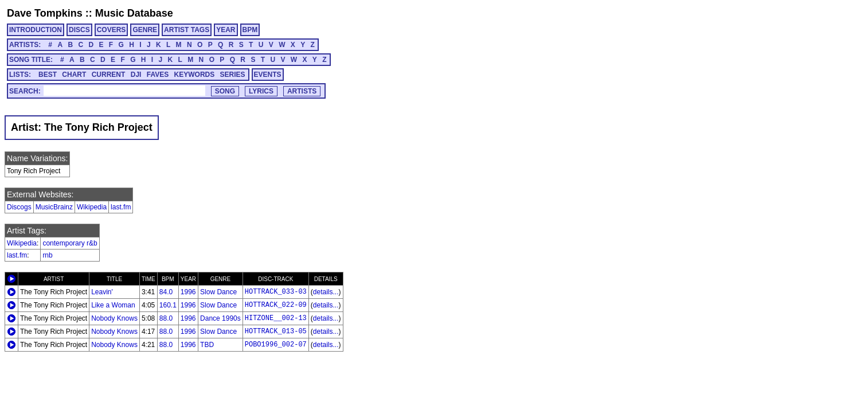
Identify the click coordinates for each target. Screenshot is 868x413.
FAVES (158, 75)
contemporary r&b (70, 243)
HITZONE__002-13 (276, 318)
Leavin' (102, 292)
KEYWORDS (195, 75)
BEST (48, 75)
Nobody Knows (114, 318)
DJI (136, 75)
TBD (207, 345)
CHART (74, 75)
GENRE (145, 30)
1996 (188, 292)
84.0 (166, 292)
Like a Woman (113, 305)
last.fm (121, 207)
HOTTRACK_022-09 (276, 305)
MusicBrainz (54, 207)
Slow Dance (218, 292)
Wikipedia (92, 207)
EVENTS (268, 75)
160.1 (168, 305)
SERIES (233, 75)
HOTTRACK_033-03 (276, 292)
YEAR (226, 30)
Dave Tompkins (45, 13)
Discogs (19, 207)
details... (326, 292)
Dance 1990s (220, 318)
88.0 (166, 318)
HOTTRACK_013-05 (276, 332)
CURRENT (109, 75)
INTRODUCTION (36, 30)
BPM (250, 30)
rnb (47, 255)
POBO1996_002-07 (276, 345)
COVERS (112, 30)
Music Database (134, 13)
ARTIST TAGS (187, 30)
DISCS (79, 30)
